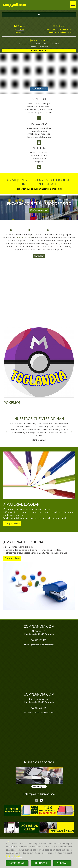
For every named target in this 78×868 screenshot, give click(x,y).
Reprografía (39, 787)
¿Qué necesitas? (39, 210)
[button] (6, 432)
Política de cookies (15, 856)
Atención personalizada (39, 50)
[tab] (11, 230)
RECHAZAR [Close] (41, 863)
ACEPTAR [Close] (62, 863)
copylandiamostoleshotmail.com (59, 32)
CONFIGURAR (17, 863)
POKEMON (13, 402)
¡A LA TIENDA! (39, 89)
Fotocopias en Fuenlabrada (39, 794)
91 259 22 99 (19, 32)
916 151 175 (20, 29)
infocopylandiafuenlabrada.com (59, 29)
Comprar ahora (12, 523)
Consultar (39, 256)
